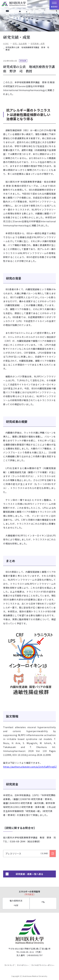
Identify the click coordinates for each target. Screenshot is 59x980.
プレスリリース (27, 854)
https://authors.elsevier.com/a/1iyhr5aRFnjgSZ (30, 767)
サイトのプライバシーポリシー (43, 965)
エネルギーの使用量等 (29, 893)
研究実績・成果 (38, 44)
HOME (6, 44)
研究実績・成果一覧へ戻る (29, 874)
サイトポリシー (23, 965)
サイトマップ (9, 965)
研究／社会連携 (20, 44)
